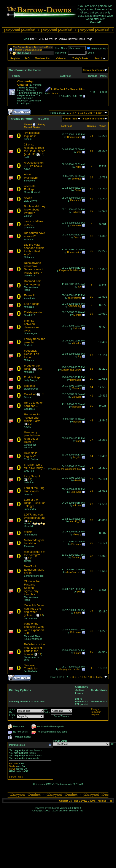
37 (91, 440)
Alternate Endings (30, 188)
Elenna (78, 653)
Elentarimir (76, 200)
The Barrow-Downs (85, 801)
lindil (26, 157)
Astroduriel (30, 298)
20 (91, 543)
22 (91, 504)
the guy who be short (70, 669)
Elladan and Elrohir (71, 370)
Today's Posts (80, 58)
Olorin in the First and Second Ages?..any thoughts (32, 588)
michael (77, 505)
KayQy (28, 427)
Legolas (77, 457)
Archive (102, 801)
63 (91, 520)
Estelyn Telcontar (96, 711)
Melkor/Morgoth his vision (34, 542)
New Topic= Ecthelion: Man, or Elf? (34, 570)
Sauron (77, 237)
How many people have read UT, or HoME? (32, 437)
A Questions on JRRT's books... (34, 164)
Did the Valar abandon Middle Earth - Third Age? (34, 250)
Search (98, 58)
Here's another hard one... (33, 404)
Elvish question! (34, 312)
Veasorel (77, 388)
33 (91, 631)
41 (91, 396)
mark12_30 (75, 521)
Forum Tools (70, 119)
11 (82, 113)
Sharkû (28, 139)
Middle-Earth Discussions (29, 50)
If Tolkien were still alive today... (34, 466)
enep (79, 441)
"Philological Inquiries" (32, 134)
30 (91, 251)
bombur (77, 422)
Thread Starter (32, 127)
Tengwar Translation (31, 667)
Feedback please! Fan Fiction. (32, 354)
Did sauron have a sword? (34, 235)
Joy (80, 287)
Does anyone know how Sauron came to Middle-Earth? (34, 268)
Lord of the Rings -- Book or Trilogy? (34, 503)
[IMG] (12, 769)
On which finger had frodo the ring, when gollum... (34, 610)
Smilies (13, 766)
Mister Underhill (32, 192)
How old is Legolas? (31, 455)
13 (91, 236)
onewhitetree (75, 298)
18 (91, 571)
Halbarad (77, 212)
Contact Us (65, 801)
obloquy (77, 534)
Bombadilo (76, 380)
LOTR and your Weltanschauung (35, 516)
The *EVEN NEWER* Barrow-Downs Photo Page (61, 39)
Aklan (78, 167)
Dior (79, 592)
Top (110, 801)
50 (91, 652)
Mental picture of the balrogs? (35, 553)
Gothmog (77, 557)
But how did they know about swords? (35, 210)
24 (91, 136)
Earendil (29, 295)
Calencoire (76, 225)
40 (91, 556)
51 (86, 113)
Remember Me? (97, 49)
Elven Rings (32, 304)
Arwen (28, 198)
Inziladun (53, 93)
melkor (28, 532)
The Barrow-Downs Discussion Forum (33, 47)
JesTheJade (30, 671)
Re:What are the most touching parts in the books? (34, 649)
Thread (28, 124)
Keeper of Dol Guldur (70, 270)
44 (91, 420)
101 (90, 113)
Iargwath (77, 407)
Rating (42, 124)
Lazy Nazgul (32, 476)
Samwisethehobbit (34, 576)
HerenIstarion (74, 137)
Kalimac (77, 328)
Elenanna (29, 546)
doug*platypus (74, 572)
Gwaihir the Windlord (30, 446)
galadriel (29, 386)
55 (91, 151)
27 (91, 355)
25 (91, 468)
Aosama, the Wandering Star (66, 469)
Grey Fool (29, 471)
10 (91, 297)
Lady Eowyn (30, 201)
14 (91, 387)
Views (103, 126)
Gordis (78, 480)
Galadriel (30, 394)
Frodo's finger (33, 377)
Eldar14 (28, 216)
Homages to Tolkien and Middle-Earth (32, 418)
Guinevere (76, 492)
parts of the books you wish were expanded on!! (34, 628)
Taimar (28, 397)
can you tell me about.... (34, 223)
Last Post (66, 126)
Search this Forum (93, 70)
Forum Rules (16, 777)
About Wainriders (31, 176)
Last (99, 113)
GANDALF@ (75, 306)
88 (91, 369)
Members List (43, 58)
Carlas (78, 190)
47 (91, 611)
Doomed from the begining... (33, 283)
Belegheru (29, 181)
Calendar (61, 58)
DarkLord (77, 397)
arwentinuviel (31, 389)
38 (91, 491)
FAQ (27, 58)
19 (91, 177)
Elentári (77, 315)
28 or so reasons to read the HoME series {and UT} (35, 149)
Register (15, 58)
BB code (14, 764)
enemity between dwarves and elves (32, 326)
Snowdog (76, 179)
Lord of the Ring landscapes (34, 489)
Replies (91, 126)
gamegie (29, 494)
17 (91, 189)
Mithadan (29, 257)
